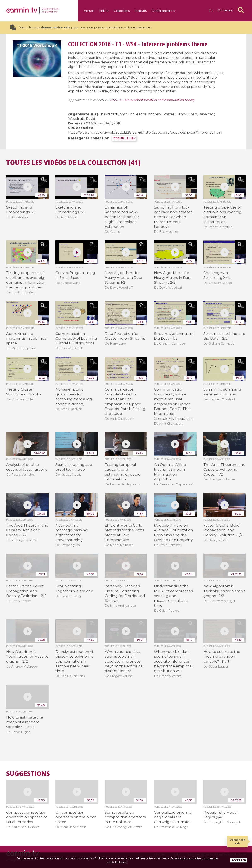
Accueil (89, 11)
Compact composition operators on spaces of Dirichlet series (27, 817)
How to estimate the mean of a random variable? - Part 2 (25, 722)
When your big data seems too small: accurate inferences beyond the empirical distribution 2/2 (173, 661)
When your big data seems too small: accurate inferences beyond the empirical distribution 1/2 (124, 661)
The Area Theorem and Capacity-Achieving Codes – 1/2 (224, 470)
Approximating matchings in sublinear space (27, 338)
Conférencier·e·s (163, 11)
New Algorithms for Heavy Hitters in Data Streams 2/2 (173, 278)
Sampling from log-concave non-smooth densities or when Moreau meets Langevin (173, 217)
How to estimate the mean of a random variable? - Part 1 (222, 656)
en (211, 10)
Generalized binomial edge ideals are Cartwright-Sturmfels (173, 817)
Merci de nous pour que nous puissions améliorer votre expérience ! (81, 27)
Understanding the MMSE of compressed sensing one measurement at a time (174, 596)
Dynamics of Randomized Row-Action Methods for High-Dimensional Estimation (122, 217)
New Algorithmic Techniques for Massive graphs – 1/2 (224, 591)
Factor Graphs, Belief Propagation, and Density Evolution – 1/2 (223, 530)
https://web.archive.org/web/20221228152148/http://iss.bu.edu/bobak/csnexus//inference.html (145, 132)
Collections (122, 11)
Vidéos (104, 11)
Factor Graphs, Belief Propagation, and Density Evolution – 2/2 (26, 591)
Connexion (225, 10)
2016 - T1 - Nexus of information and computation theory (152, 100)
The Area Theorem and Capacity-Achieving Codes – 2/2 (27, 530)
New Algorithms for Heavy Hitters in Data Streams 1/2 (124, 278)
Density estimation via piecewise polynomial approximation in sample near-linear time (75, 661)
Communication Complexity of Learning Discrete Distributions (76, 338)
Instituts (141, 11)
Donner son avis (238, 841)
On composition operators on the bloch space (76, 817)
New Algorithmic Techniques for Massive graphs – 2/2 (27, 656)
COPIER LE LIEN (124, 138)
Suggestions (28, 774)
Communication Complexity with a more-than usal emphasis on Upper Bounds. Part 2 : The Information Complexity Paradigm (173, 404)
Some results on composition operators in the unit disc (125, 817)
